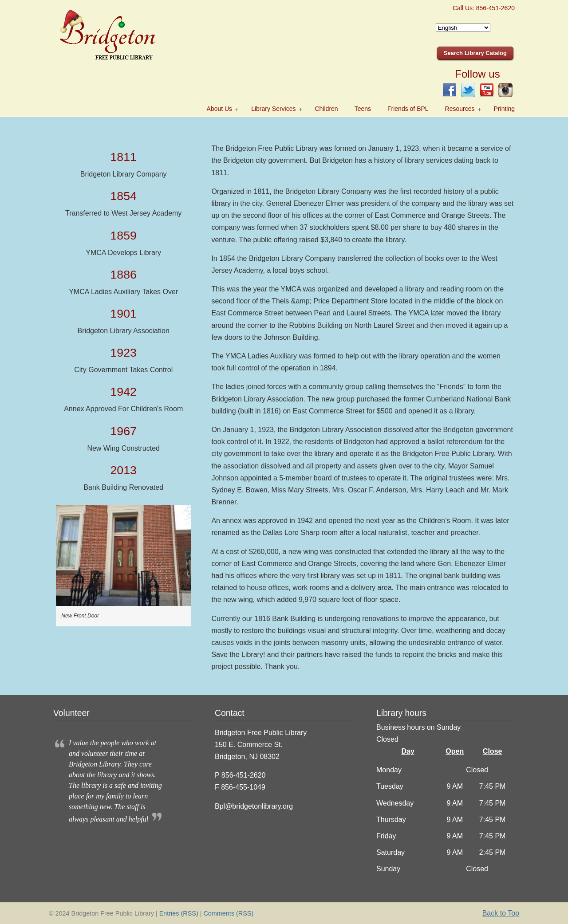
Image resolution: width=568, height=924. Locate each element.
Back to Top (501, 913)
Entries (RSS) (179, 913)
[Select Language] (463, 28)
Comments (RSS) (228, 913)
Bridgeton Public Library (120, 36)
